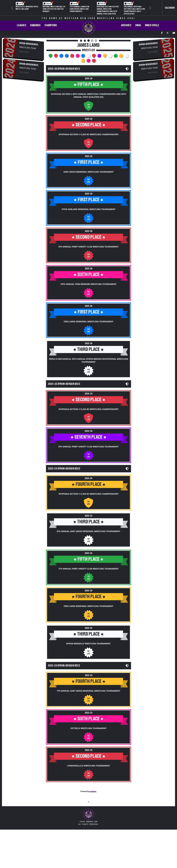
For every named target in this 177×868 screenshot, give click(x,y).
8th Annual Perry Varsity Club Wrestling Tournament (88, 447)
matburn (93, 791)
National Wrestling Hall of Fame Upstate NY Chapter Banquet (54, 9)
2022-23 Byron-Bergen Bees (64, 666)
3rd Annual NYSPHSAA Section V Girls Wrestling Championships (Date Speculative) (134, 10)
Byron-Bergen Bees (29, 44)
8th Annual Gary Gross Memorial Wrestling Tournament (88, 531)
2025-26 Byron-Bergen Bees (64, 69)
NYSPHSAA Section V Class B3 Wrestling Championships (88, 134)
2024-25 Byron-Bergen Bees (64, 384)
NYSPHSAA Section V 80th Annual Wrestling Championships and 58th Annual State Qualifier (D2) (88, 96)
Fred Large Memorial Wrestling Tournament (88, 322)
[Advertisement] (24, 102)
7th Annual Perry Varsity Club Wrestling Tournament (88, 569)
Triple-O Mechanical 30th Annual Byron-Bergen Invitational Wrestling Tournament (88, 360)
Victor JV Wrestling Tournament (88, 728)
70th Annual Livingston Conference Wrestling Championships (79, 9)
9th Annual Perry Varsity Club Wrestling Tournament (88, 247)
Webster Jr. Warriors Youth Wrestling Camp (27, 8)
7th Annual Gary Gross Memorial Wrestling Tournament (88, 691)
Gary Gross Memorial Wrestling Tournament (88, 172)
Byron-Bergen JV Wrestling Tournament (88, 644)
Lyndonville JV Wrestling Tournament (88, 766)
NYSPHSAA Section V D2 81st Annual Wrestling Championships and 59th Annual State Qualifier (108, 10)
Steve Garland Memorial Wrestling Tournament (89, 209)
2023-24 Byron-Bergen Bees (64, 469)
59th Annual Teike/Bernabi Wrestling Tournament (88, 284)
